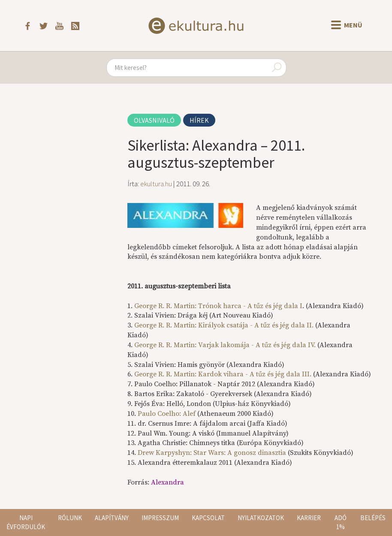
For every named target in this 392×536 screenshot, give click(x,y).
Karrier (309, 518)
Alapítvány (112, 518)
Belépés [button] (373, 518)
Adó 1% (341, 522)
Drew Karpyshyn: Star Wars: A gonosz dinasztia (213, 453)
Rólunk (70, 518)
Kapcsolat (208, 518)
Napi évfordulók (26, 522)
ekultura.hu (156, 184)
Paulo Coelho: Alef (167, 414)
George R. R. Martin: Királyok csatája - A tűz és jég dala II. (224, 325)
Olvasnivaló (154, 120)
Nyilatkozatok (261, 518)
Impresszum (160, 518)
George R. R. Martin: (218, 306)
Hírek (199, 120)
